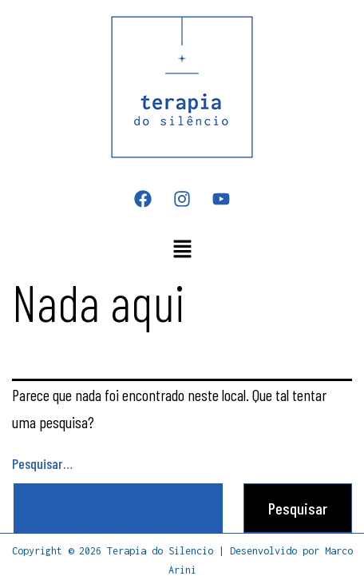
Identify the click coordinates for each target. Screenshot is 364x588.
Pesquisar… (42, 463)
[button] (182, 249)
